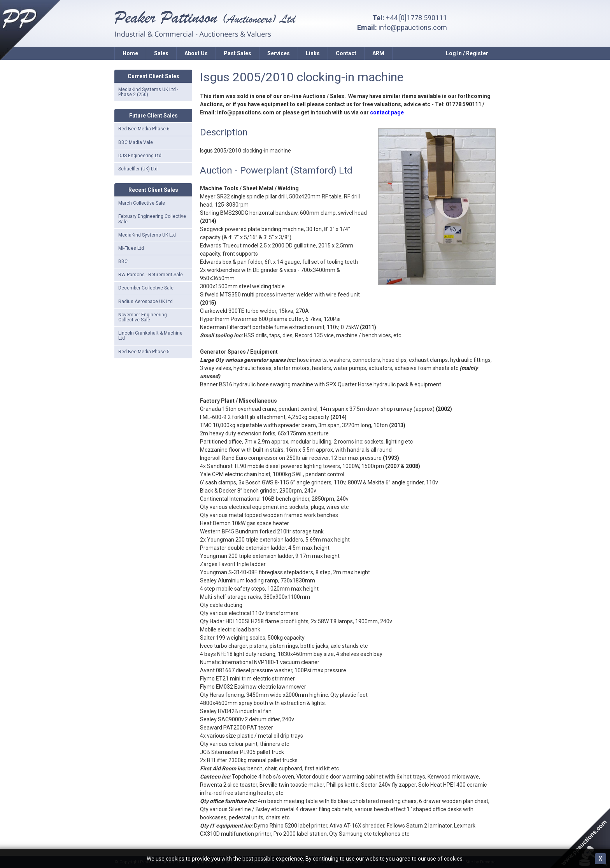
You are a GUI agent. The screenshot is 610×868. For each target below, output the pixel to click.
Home (130, 53)
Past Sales (238, 53)
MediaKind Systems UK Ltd (147, 235)
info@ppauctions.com (413, 27)
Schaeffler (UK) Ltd (138, 169)
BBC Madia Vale (136, 142)
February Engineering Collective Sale (152, 219)
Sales (161, 53)
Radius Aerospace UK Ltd (145, 302)
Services (279, 53)
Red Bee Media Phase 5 (144, 352)
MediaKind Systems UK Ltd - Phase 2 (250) (148, 92)
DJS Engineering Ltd (140, 156)
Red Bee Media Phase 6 (144, 129)
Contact (346, 53)
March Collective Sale (142, 203)
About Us (196, 53)
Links (313, 53)
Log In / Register (467, 53)
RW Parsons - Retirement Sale (151, 275)
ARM (378, 53)
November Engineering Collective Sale (143, 317)
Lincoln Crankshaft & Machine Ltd (150, 336)
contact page (387, 112)
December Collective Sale (146, 288)
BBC (123, 261)
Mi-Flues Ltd (131, 248)
